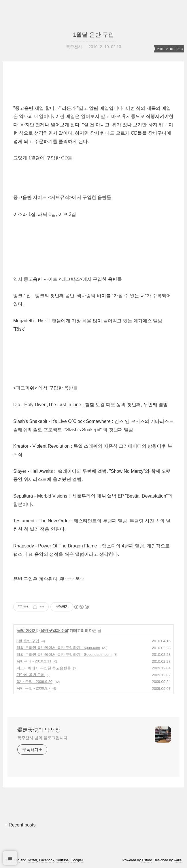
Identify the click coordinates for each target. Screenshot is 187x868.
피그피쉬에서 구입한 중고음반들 (44, 668)
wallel (178, 860)
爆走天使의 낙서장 (39, 730)
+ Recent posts (20, 825)
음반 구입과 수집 (54, 630)
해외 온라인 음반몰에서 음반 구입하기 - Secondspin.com (64, 655)
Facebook (47, 860)
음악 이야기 (27, 630)
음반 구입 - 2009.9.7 (33, 688)
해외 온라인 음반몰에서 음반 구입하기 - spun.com (58, 648)
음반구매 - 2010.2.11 (34, 661)
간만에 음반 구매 (31, 675)
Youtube (63, 860)
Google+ (77, 860)
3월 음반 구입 (28, 641)
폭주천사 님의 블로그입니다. (43, 738)
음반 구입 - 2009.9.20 (34, 682)
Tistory (147, 860)
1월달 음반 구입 (93, 35)
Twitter (32, 860)
